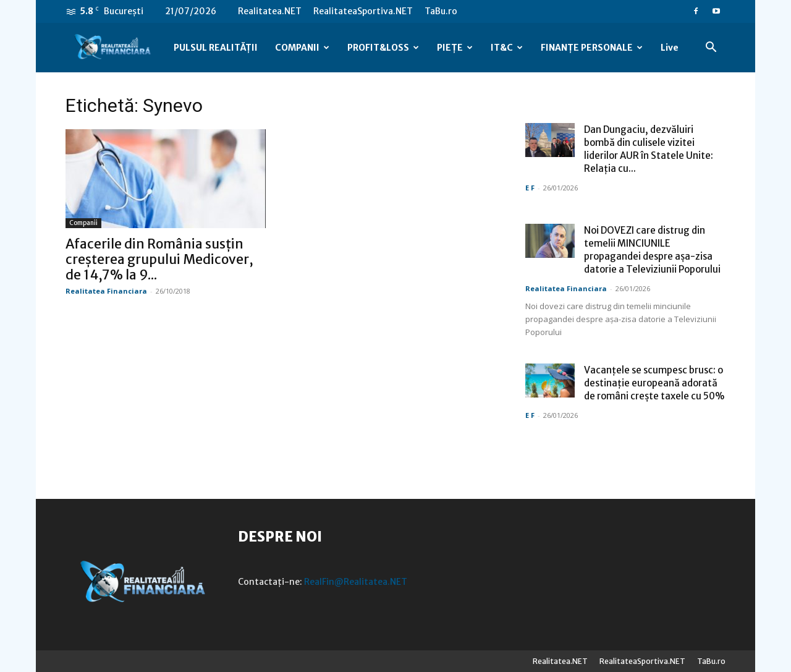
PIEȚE (455, 48)
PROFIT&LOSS (383, 48)
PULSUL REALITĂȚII (216, 48)
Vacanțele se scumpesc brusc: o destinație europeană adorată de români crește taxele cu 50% (654, 383)
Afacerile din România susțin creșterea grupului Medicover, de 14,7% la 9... (159, 259)
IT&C (507, 48)
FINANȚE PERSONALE (592, 48)
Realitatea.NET (270, 11)
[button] (711, 49)
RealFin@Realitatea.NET (356, 582)
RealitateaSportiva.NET (363, 11)
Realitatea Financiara (106, 291)
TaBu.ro (441, 11)
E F (530, 188)
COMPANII (302, 48)
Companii (83, 223)
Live (670, 48)
